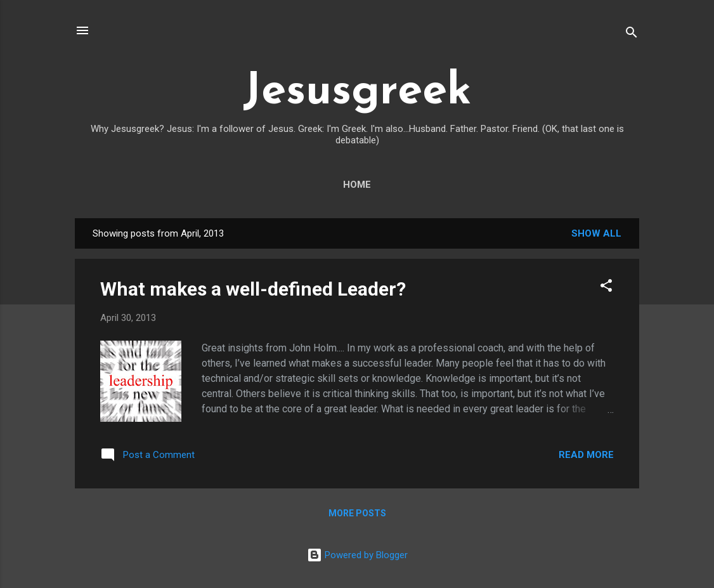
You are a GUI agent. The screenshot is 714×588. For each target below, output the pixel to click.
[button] (606, 288)
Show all (596, 233)
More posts (357, 513)
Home (357, 185)
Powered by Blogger (357, 555)
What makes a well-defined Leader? (253, 289)
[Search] (632, 35)
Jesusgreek (357, 92)
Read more (586, 455)
